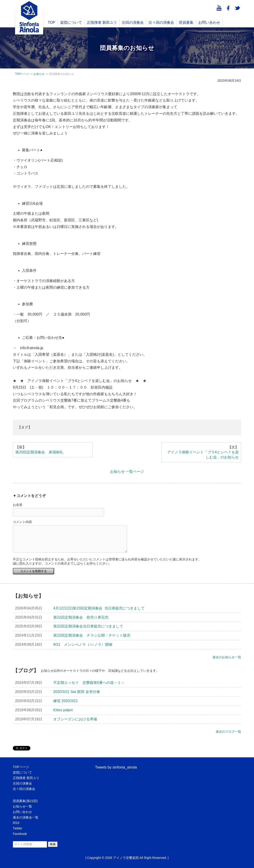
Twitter (17, 828)
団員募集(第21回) (25, 801)
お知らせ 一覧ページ (127, 472)
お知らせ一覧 (22, 806)
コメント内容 (22, 522)
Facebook (20, 834)
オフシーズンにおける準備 (75, 719)
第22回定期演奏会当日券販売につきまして (88, 626)
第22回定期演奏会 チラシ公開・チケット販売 (92, 635)
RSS (16, 823)
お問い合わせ (209, 22)
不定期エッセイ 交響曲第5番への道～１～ (89, 683)
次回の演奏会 (133, 22)
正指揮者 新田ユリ (102, 22)
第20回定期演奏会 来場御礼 (39, 452)
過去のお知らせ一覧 (227, 657)
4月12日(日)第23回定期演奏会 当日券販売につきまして (99, 608)
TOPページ (21, 767)
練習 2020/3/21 (66, 701)
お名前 (18, 505)
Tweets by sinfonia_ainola (116, 767)
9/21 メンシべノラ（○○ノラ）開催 (83, 644)
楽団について (71, 22)
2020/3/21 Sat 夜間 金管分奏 (77, 692)
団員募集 (186, 22)
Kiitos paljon (63, 710)
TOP (52, 22)
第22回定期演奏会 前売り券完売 (81, 617)
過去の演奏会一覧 (26, 817)
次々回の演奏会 (161, 22)
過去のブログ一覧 (228, 732)
